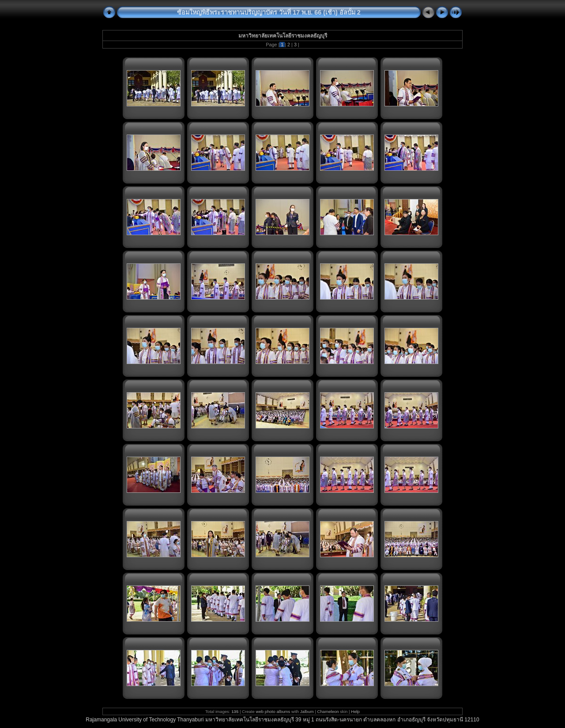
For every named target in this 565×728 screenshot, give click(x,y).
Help (355, 711)
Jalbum (307, 711)
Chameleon (328, 711)
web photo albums (273, 711)
